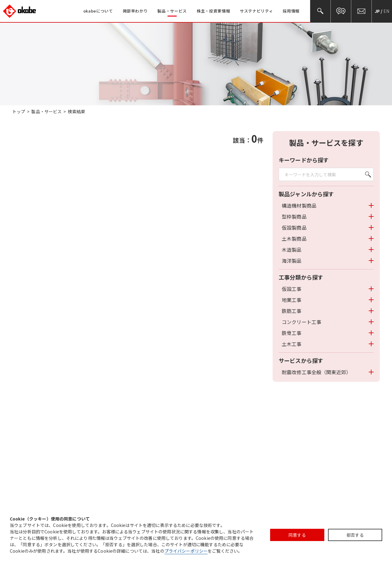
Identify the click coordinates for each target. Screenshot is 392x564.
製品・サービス (46, 111)
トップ (19, 111)
